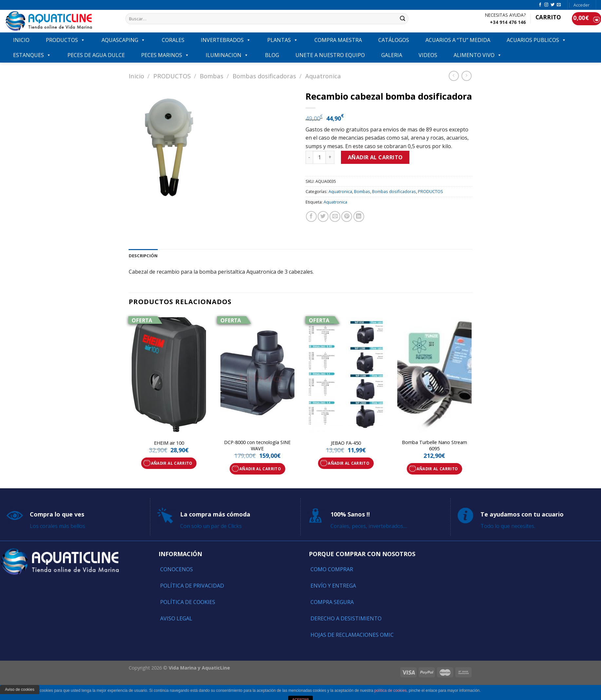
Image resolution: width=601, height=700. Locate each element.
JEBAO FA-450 (346, 443)
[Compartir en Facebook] (311, 216)
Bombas (212, 76)
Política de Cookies (188, 602)
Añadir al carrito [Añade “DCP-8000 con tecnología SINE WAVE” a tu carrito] (260, 469)
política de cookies (391, 690)
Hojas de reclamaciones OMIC (352, 635)
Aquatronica (323, 76)
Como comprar (332, 569)
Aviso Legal (176, 618)
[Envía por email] (335, 216)
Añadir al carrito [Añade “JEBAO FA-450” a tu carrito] (348, 463)
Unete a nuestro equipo (330, 55)
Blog (272, 55)
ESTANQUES (32, 55)
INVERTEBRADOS (226, 40)
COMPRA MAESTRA (338, 40)
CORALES (173, 40)
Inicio (136, 76)
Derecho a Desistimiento (346, 618)
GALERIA (392, 55)
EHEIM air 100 (169, 443)
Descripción (143, 256)
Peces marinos (165, 55)
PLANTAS (283, 40)
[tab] (143, 256)
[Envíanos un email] (559, 5)
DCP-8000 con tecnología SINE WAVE (257, 446)
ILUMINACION (227, 55)
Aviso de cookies (20, 690)
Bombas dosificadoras (264, 76)
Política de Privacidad (192, 586)
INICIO (21, 40)
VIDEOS (428, 55)
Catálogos (394, 40)
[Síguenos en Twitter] (553, 5)
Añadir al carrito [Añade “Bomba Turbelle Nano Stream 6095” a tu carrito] (437, 469)
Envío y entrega (333, 586)
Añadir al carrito (375, 157)
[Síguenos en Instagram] (546, 5)
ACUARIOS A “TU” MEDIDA (458, 40)
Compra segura (332, 602)
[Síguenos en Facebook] (540, 5)
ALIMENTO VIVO (478, 55)
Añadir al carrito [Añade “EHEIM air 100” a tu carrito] (172, 463)
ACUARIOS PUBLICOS (536, 40)
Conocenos (177, 569)
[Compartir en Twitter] (323, 216)
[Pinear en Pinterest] (347, 216)
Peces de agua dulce (96, 55)
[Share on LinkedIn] (359, 216)
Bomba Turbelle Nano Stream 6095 (434, 446)
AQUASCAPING (123, 40)
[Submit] (403, 19)
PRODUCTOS (66, 40)
